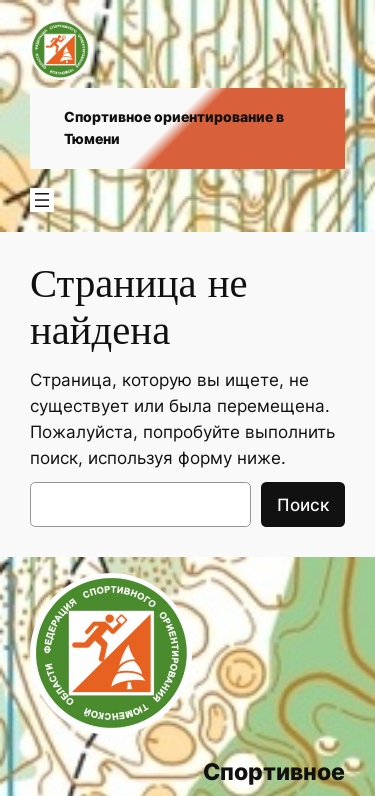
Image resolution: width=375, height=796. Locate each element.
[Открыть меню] (42, 200)
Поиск (303, 505)
